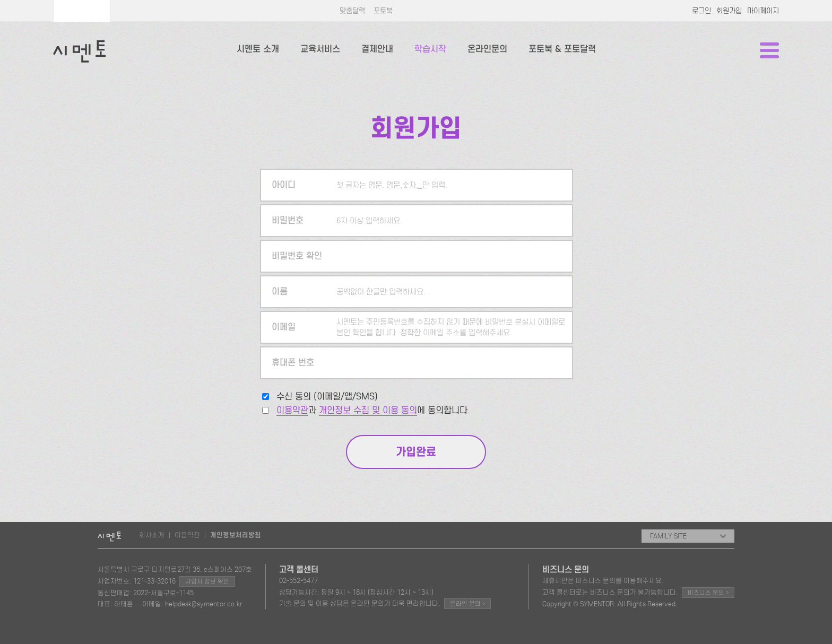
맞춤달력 (352, 11)
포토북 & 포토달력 (562, 49)
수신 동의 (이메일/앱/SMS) (327, 397)
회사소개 (152, 535)
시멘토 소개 (258, 49)
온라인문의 (487, 49)
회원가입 (729, 11)
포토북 (383, 11)
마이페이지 (763, 11)
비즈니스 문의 (708, 592)
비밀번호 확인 (297, 256)
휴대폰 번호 (293, 363)
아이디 (284, 185)
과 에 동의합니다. (373, 410)
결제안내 (377, 49)
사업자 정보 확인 (207, 581)
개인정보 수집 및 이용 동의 (368, 410)
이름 (280, 291)
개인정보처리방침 (236, 535)
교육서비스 (320, 49)
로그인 (701, 11)
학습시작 (430, 49)
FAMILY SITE (688, 536)
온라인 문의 (467, 603)
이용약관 (292, 410)
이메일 (284, 327)
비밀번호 (288, 220)
